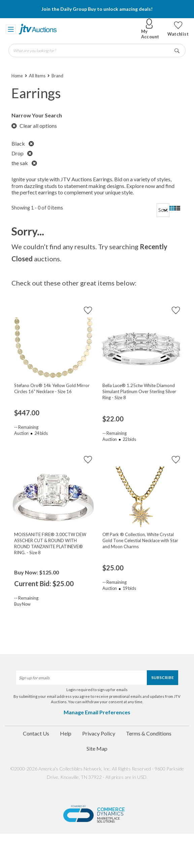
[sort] (163, 210)
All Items (37, 76)
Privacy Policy (99, 733)
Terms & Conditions (149, 733)
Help (66, 733)
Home (17, 76)
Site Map (97, 748)
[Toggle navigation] (11, 29)
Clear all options (34, 126)
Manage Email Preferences (97, 712)
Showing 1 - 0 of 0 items (37, 208)
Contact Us (36, 733)
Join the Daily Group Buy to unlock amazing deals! (97, 9)
